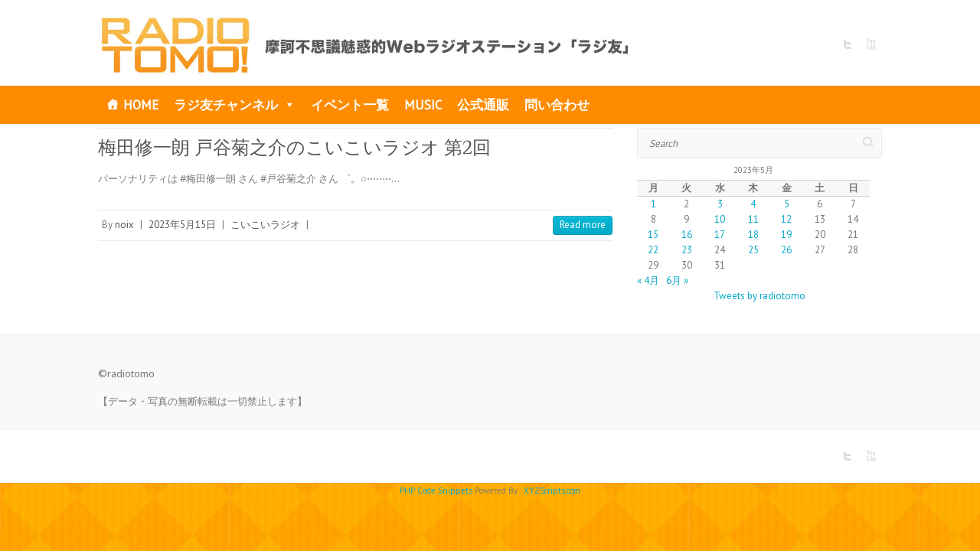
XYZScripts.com (552, 491)
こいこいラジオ (265, 225)
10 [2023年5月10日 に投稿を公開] (720, 219)
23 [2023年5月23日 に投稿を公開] (687, 250)
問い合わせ (557, 105)
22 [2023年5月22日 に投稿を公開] (653, 250)
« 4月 (648, 280)
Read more (583, 225)
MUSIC (423, 105)
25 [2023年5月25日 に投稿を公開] (753, 250)
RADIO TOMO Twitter (848, 44)
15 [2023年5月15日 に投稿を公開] (653, 235)
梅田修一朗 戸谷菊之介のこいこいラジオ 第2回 (294, 147)
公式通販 (483, 105)
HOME (141, 105)
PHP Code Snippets (436, 491)
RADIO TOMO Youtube (871, 44)
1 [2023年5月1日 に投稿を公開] (653, 204)
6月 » (677, 280)
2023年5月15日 (182, 225)
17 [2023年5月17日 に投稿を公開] (720, 235)
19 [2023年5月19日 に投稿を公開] (786, 235)
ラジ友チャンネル (235, 105)
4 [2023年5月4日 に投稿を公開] (753, 204)
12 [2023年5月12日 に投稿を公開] (786, 219)
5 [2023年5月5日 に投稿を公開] (787, 204)
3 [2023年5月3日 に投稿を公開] (720, 204)
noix (124, 225)
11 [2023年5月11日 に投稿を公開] (753, 219)
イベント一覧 (350, 105)
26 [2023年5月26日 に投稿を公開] (786, 250)
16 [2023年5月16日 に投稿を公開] (687, 235)
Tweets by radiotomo (759, 296)
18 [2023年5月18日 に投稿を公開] (753, 235)
